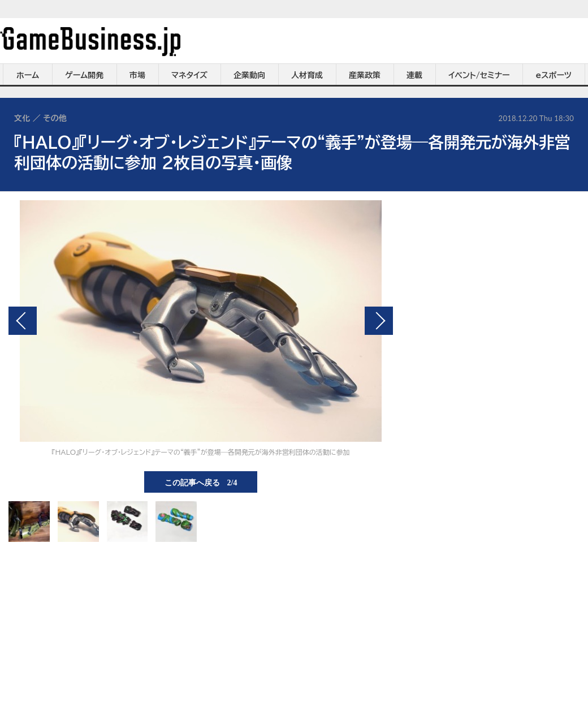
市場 (137, 75)
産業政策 (365, 75)
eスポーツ (554, 75)
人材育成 (307, 75)
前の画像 (23, 321)
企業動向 (249, 75)
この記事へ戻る (201, 482)
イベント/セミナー (479, 75)
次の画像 (379, 321)
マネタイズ (189, 75)
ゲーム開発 (84, 75)
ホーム (28, 75)
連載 (414, 75)
